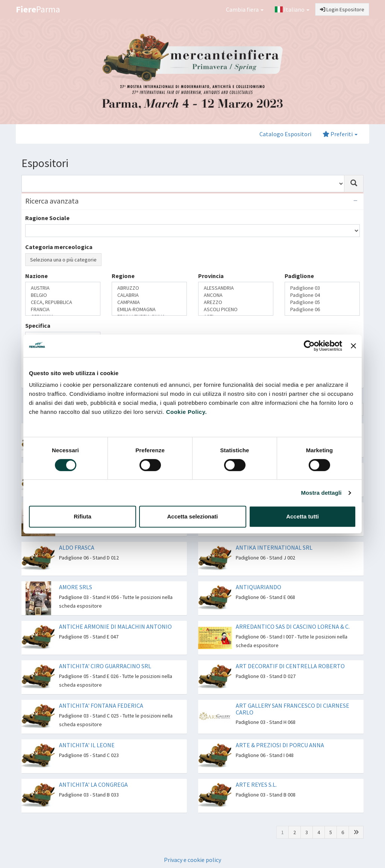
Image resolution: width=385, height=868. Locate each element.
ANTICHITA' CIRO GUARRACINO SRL (105, 666)
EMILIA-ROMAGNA (149, 309)
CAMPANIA (149, 302)
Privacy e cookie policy (192, 860)
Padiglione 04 (322, 295)
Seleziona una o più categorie (63, 260)
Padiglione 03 (322, 288)
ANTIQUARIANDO (258, 587)
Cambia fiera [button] (245, 9)
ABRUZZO (149, 288)
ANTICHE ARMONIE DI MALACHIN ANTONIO (115, 626)
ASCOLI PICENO (236, 309)
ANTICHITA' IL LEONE (87, 745)
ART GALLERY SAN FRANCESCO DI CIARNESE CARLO (293, 709)
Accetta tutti (302, 516)
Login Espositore (342, 9)
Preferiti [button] (340, 134)
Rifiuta (83, 516)
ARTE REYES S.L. (256, 784)
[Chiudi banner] (353, 346)
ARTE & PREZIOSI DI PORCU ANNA (280, 745)
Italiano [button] (292, 9)
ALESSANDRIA (236, 288)
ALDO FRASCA (77, 547)
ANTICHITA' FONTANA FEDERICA (101, 705)
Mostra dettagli (321, 493)
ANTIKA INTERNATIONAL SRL (274, 547)
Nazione (36, 276)
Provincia (211, 276)
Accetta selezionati (192, 516)
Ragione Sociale (47, 218)
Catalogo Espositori (285, 134)
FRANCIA (63, 309)
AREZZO (236, 302)
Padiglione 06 (322, 309)
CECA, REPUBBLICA (63, 302)
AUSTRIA (63, 288)
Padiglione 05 (322, 302)
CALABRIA (149, 295)
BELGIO (63, 295)
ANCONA (236, 295)
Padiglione (299, 276)
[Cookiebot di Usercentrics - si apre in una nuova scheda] (309, 346)
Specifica (38, 325)
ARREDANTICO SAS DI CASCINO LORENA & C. (293, 626)
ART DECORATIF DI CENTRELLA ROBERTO (290, 666)
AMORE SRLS (76, 587)
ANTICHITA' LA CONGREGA (93, 784)
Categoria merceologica (59, 247)
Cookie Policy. (186, 412)
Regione (123, 276)
